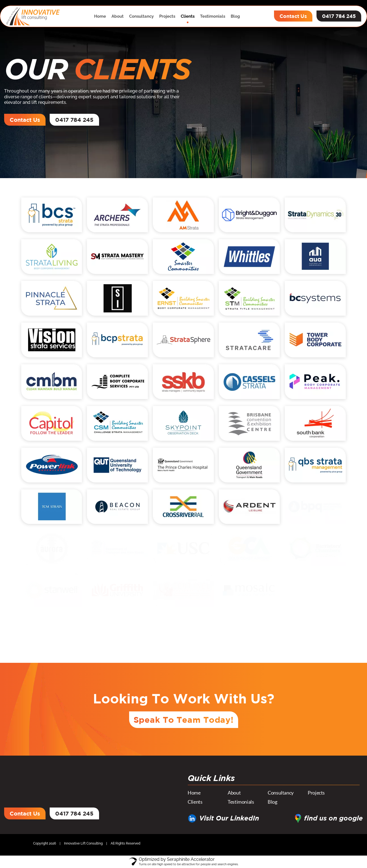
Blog (235, 16)
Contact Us (293, 16)
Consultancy (141, 16)
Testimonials (213, 16)
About (118, 16)
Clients (188, 16)
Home (100, 16)
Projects (167, 16)
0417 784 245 (339, 16)
